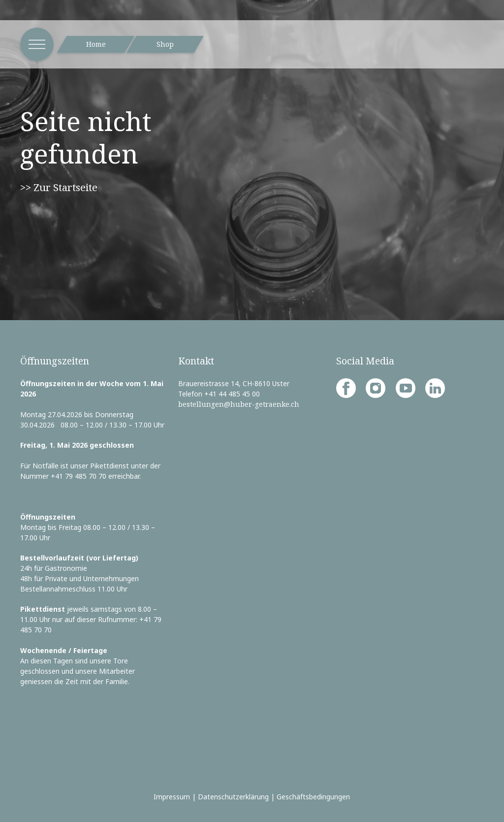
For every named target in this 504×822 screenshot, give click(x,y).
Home (96, 44)
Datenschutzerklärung (233, 797)
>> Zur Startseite (59, 187)
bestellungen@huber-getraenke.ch (239, 404)
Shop (165, 44)
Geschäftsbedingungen (313, 797)
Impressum (172, 797)
